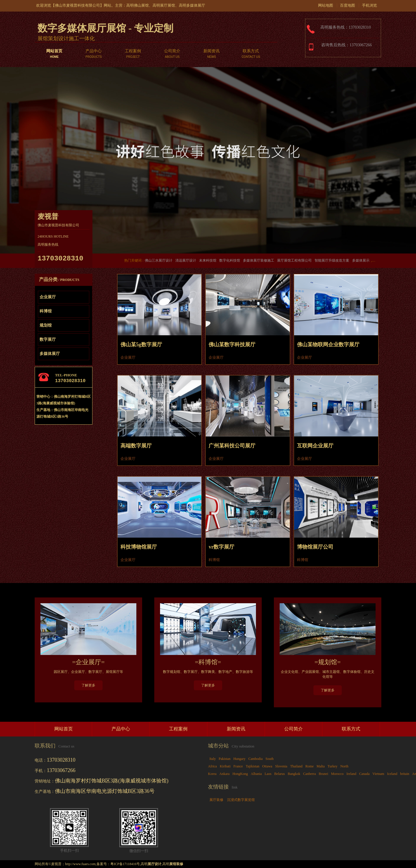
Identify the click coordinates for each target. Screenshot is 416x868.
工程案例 (133, 54)
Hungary (239, 759)
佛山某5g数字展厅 (141, 345)
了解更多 (88, 685)
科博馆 (46, 311)
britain (405, 774)
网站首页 (54, 54)
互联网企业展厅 (315, 446)
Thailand (296, 766)
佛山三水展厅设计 (159, 260)
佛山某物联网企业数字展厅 (328, 345)
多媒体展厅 (50, 354)
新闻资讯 (211, 54)
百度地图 (348, 5)
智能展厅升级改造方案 (332, 260)
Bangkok (294, 774)
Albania (256, 774)
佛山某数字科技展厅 (232, 345)
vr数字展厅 (221, 547)
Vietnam (378, 774)
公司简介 (172, 54)
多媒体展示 (361, 260)
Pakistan (225, 759)
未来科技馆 (208, 260)
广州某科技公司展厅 (232, 446)
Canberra (309, 774)
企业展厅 (48, 297)
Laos (268, 774)
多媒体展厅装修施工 (259, 260)
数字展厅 (48, 339)
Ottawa (267, 766)
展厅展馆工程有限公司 (294, 260)
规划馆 (46, 325)
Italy (213, 759)
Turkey (333, 766)
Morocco (337, 774)
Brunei (323, 774)
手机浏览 (369, 5)
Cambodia (256, 759)
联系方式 (251, 54)
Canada (364, 774)
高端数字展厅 (136, 446)
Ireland (351, 774)
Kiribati (225, 766)
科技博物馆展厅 (139, 547)
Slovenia (281, 766)
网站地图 (326, 5)
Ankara (224, 774)
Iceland (392, 774)
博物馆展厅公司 (315, 547)
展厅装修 (216, 800)
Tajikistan (253, 766)
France (238, 766)
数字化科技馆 (230, 260)
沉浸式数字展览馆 (241, 800)
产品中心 (94, 54)
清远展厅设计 (186, 260)
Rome (310, 766)
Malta (321, 766)
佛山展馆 (141, 5)
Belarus (279, 774)
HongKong (240, 774)
